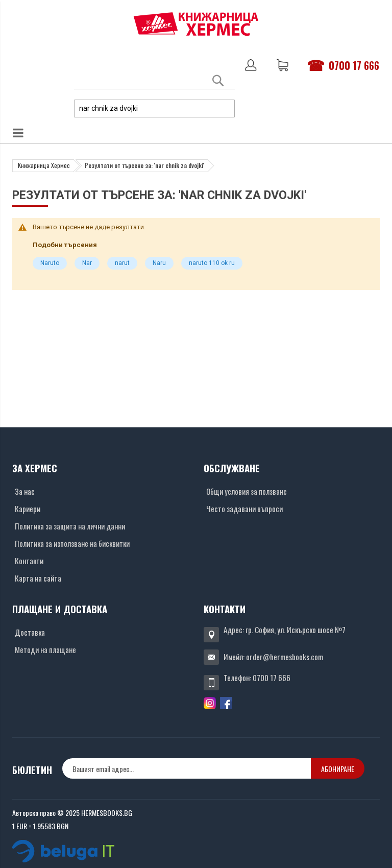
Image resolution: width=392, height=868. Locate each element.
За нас (25, 491)
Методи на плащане (45, 649)
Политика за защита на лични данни (70, 526)
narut (122, 263)
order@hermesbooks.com (285, 657)
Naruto (50, 263)
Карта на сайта (38, 578)
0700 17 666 (354, 65)
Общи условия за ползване (247, 491)
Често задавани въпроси (244, 509)
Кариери (28, 509)
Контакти (29, 561)
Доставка (30, 632)
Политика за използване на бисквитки (72, 543)
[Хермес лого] (196, 24)
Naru (159, 263)
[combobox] (154, 108)
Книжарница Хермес (44, 165)
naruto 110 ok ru (212, 263)
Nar (87, 263)
